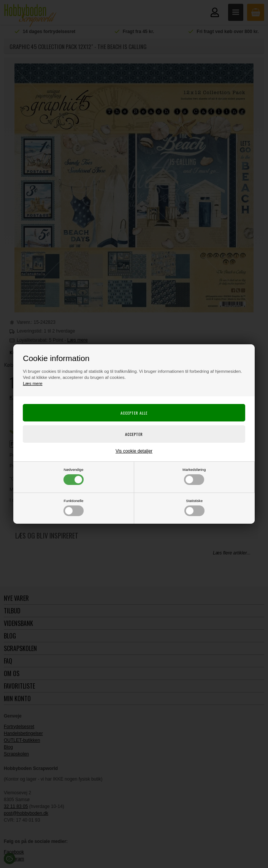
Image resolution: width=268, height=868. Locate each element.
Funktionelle (74, 507)
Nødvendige (74, 476)
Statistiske (194, 507)
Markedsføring (194, 476)
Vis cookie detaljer (134, 451)
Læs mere (33, 383)
